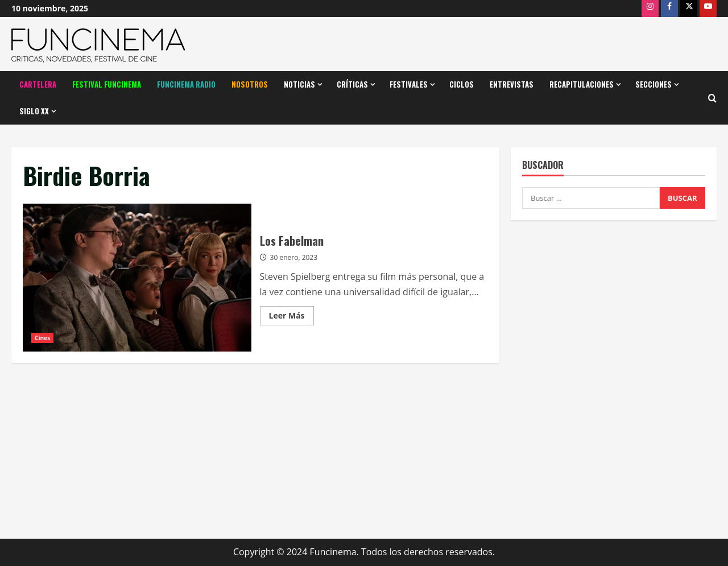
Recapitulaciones (582, 84)
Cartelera (38, 84)
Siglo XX (34, 111)
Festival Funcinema (107, 84)
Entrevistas (512, 84)
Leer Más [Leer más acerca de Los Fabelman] (291, 317)
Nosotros (250, 84)
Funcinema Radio (186, 84)
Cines (42, 338)
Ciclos (462, 84)
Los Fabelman (137, 278)
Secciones (653, 84)
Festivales (409, 84)
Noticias (299, 84)
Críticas (352, 84)
